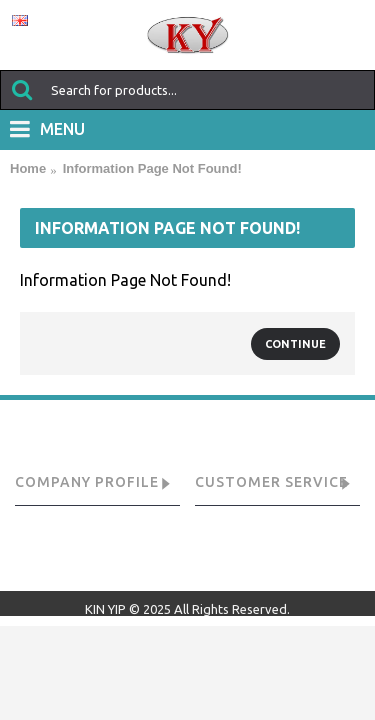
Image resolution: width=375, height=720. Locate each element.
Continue (295, 344)
